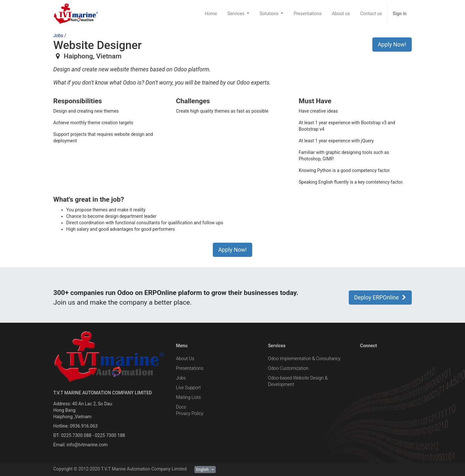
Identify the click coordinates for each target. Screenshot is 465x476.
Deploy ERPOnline (380, 298)
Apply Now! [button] (392, 45)
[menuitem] (211, 14)
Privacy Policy (190, 413)
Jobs (58, 35)
